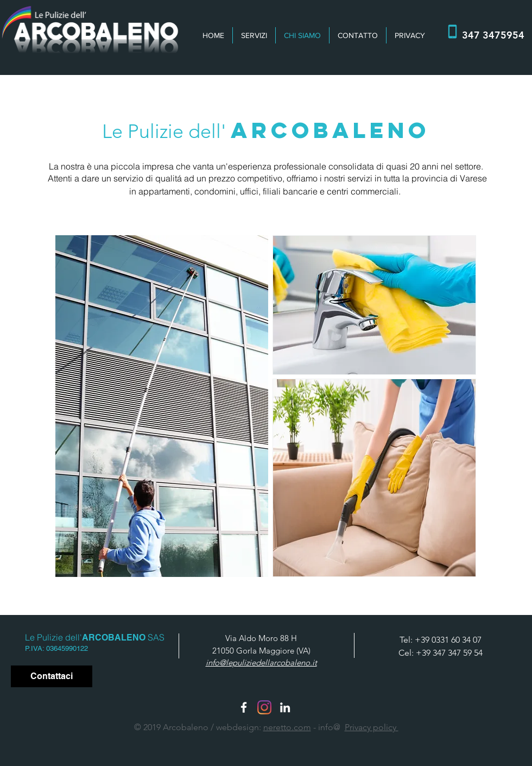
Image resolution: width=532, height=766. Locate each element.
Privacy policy (372, 727)
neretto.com (287, 727)
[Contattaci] (52, 676)
